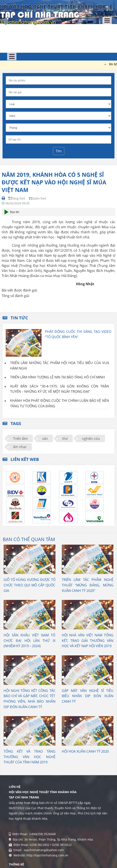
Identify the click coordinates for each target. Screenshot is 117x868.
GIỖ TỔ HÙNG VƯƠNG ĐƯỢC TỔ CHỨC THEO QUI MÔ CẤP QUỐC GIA (30, 585)
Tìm (59, 151)
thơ (65, 439)
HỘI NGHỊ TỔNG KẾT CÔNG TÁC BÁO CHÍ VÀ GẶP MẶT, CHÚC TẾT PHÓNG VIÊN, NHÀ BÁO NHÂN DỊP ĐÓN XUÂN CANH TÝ (30, 699)
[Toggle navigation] (107, 20)
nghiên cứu (91, 439)
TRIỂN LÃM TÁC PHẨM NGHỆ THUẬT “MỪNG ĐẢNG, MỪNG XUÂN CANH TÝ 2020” (88, 585)
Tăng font (17, 198)
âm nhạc (20, 447)
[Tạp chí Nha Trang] (53, 14)
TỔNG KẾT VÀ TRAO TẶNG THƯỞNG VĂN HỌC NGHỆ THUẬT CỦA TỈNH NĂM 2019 (30, 757)
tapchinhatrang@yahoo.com (43, 850)
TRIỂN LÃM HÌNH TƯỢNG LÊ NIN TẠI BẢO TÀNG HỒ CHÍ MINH (58, 377)
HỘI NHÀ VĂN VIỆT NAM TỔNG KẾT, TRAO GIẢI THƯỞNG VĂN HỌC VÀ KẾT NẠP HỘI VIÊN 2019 (88, 641)
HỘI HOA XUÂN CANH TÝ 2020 (85, 751)
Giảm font (38, 198)
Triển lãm (20, 439)
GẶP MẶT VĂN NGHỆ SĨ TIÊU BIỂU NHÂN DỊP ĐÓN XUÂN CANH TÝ (88, 696)
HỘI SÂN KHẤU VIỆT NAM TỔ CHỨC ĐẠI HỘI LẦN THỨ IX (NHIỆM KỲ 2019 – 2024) (30, 641)
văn (45, 439)
